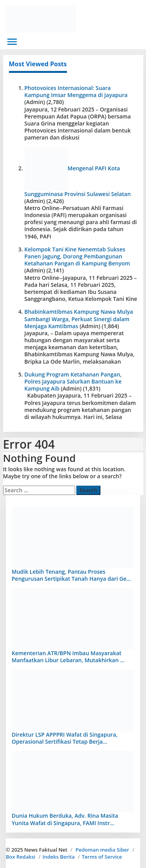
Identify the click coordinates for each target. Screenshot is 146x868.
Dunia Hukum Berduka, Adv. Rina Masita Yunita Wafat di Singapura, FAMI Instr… (65, 819)
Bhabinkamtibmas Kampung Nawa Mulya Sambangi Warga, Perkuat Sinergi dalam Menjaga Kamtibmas (79, 319)
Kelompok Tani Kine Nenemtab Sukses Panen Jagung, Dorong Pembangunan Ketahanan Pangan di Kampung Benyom (77, 256)
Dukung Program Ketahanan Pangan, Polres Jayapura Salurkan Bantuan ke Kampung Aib (73, 381)
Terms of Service (102, 857)
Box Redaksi (21, 857)
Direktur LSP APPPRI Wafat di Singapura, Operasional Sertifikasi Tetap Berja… (65, 738)
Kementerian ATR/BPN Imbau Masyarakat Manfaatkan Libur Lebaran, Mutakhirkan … (68, 657)
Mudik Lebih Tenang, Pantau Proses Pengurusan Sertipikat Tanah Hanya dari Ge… (71, 575)
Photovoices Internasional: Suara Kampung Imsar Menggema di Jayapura (76, 91)
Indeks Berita (59, 857)
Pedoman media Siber (102, 850)
